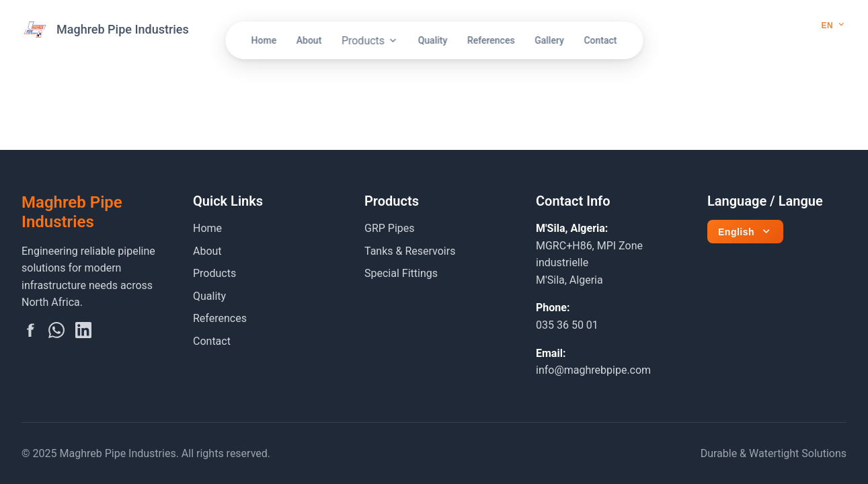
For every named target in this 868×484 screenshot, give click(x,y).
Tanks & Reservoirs (410, 251)
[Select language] (835, 25)
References (491, 40)
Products (370, 41)
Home (264, 40)
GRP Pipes (390, 228)
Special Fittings (401, 273)
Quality (433, 40)
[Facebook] (30, 333)
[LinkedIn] (83, 333)
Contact (600, 40)
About (309, 40)
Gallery (549, 40)
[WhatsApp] (56, 333)
